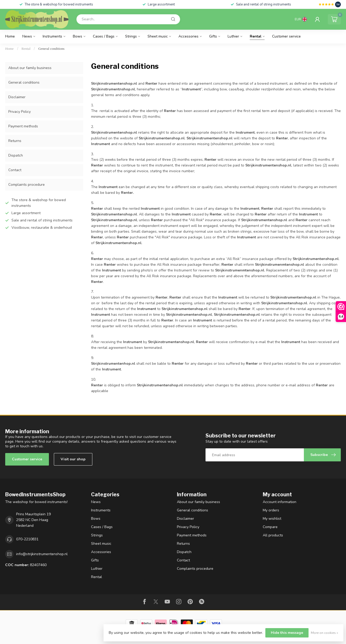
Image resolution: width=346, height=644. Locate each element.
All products (273, 535)
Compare (270, 527)
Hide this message (287, 633)
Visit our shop (73, 459)
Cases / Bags (104, 36)
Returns (15, 141)
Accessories (188, 36)
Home (10, 36)
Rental (256, 36)
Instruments (52, 36)
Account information (280, 502)
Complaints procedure (27, 185)
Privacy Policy (20, 112)
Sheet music (158, 36)
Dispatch (16, 155)
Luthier (233, 36)
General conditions (51, 49)
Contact (15, 170)
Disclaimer (17, 97)
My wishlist (272, 519)
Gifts (213, 36)
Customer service (286, 36)
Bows (78, 36)
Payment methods (23, 126)
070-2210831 (27, 539)
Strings (131, 36)
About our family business (30, 68)
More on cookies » (325, 633)
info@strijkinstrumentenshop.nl (42, 554)
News (27, 36)
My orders (271, 510)
